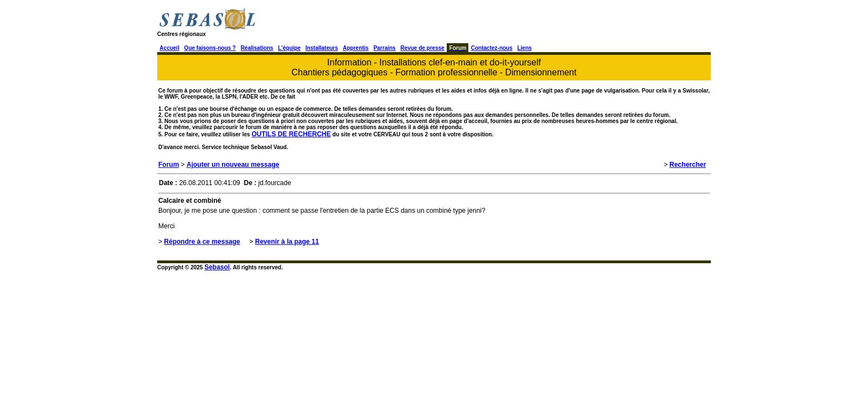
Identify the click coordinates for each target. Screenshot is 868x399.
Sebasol (217, 267)
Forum (169, 165)
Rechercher (688, 165)
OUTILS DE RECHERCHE (291, 134)
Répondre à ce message (202, 242)
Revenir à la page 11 (287, 242)
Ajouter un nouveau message (233, 165)
